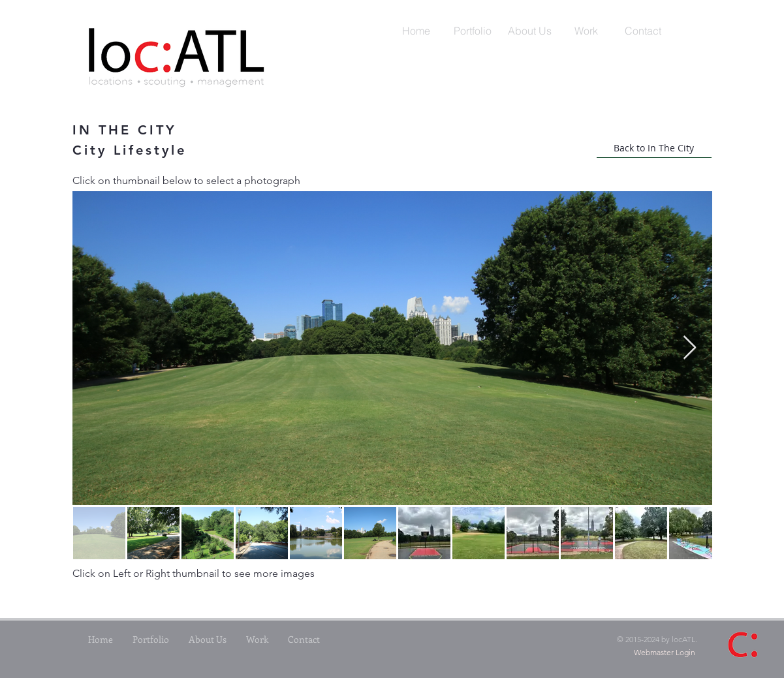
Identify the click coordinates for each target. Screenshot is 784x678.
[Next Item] (690, 348)
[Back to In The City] (654, 148)
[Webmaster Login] (665, 653)
